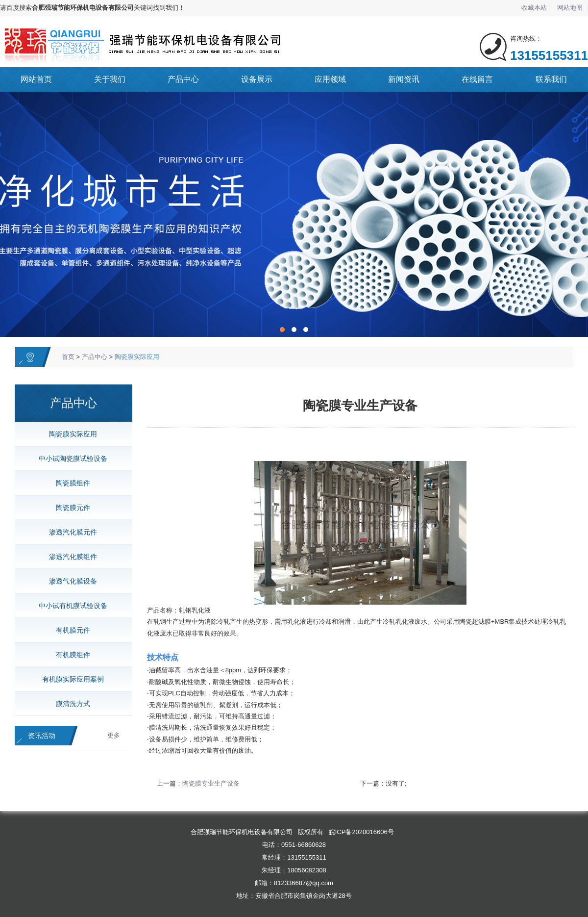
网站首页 (36, 79)
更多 (114, 735)
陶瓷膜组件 (70, 483)
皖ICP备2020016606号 (361, 832)
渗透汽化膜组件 (70, 557)
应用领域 (330, 79)
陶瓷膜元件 (70, 508)
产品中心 (183, 79)
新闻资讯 (404, 79)
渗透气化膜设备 (70, 581)
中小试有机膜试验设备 (70, 606)
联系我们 (551, 79)
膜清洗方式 (70, 704)
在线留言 (477, 79)
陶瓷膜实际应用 (137, 357)
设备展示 (257, 79)
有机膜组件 (70, 655)
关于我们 (110, 79)
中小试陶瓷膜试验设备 (70, 458)
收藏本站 (534, 8)
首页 (68, 357)
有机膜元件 (70, 630)
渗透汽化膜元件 (70, 532)
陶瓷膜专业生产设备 (211, 783)
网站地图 (570, 8)
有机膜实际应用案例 (70, 679)
